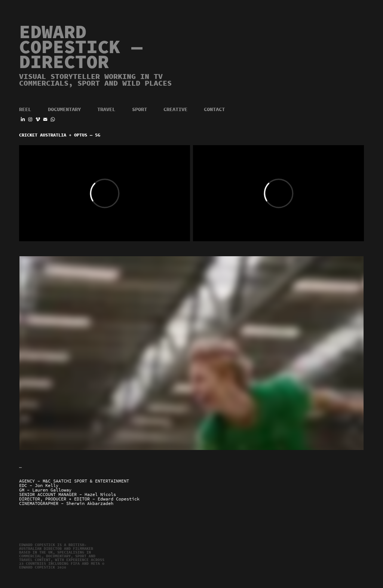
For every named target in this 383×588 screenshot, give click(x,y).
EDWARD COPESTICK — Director (86, 47)
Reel (25, 109)
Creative (175, 109)
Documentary (64, 109)
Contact (214, 109)
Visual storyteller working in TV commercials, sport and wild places (95, 80)
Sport (140, 109)
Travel (106, 109)
